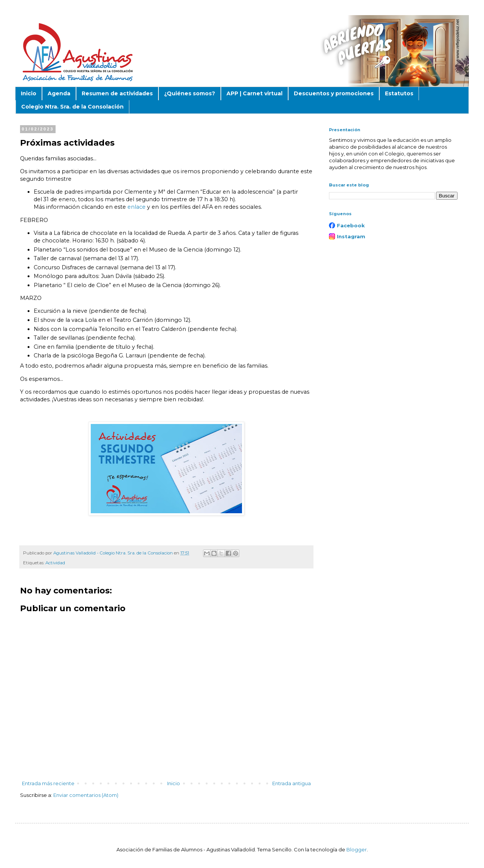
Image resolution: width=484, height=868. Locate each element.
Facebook (351, 225)
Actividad (55, 563)
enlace (137, 207)
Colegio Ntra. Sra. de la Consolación (72, 107)
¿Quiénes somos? (190, 93)
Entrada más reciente (48, 783)
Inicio (29, 93)
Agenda (59, 93)
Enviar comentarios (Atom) (86, 795)
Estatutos (399, 93)
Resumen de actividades (117, 93)
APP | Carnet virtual (254, 93)
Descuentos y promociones (334, 93)
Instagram (351, 236)
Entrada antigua (292, 783)
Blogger (357, 849)
